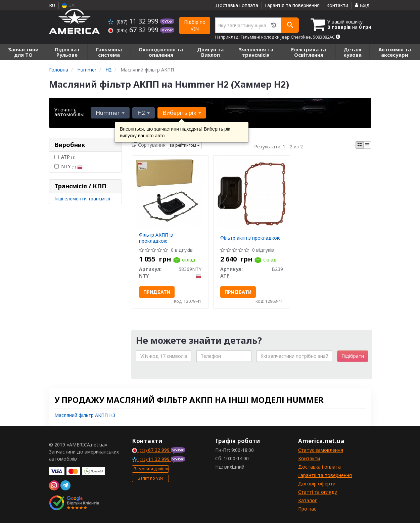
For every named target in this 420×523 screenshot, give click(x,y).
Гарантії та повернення (325, 475)
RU (52, 5)
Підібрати (353, 356)
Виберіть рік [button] (182, 113)
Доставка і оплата (237, 5)
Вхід (362, 5)
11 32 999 (134, 21)
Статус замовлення (321, 450)
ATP (65, 157)
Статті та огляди (318, 492)
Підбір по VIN (195, 25)
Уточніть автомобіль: (69, 112)
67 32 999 (134, 30)
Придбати (157, 292)
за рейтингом (185, 145)
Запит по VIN (150, 478)
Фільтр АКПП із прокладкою (156, 238)
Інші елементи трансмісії (82, 199)
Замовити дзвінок (151, 469)
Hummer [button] (110, 113)
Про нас (307, 509)
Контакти (337, 5)
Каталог (308, 500)
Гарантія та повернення (292, 5)
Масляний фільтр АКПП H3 (85, 415)
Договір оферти (317, 484)
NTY (68, 166)
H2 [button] (144, 113)
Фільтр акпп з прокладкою (250, 238)
